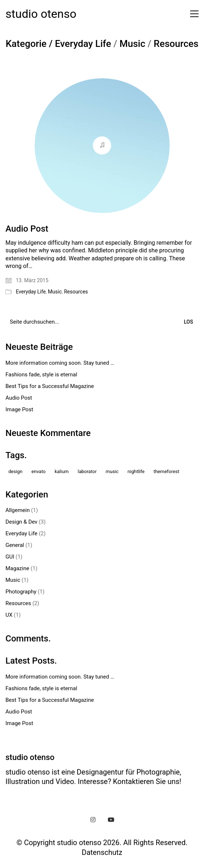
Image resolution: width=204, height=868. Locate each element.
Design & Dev (21, 522)
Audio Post (27, 229)
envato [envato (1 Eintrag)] (38, 471)
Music (132, 44)
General (15, 545)
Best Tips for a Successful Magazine (50, 386)
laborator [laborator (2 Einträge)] (87, 471)
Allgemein (18, 510)
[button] (193, 14)
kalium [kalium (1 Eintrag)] (62, 471)
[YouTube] (111, 820)
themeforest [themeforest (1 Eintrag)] (166, 471)
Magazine (17, 568)
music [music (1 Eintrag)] (112, 471)
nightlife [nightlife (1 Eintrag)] (136, 471)
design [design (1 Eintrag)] (15, 471)
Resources (176, 44)
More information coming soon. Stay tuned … (60, 363)
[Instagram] (93, 820)
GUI (10, 557)
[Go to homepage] (41, 14)
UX (9, 615)
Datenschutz (102, 852)
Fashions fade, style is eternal (41, 375)
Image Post (19, 409)
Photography (21, 592)
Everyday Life (83, 44)
